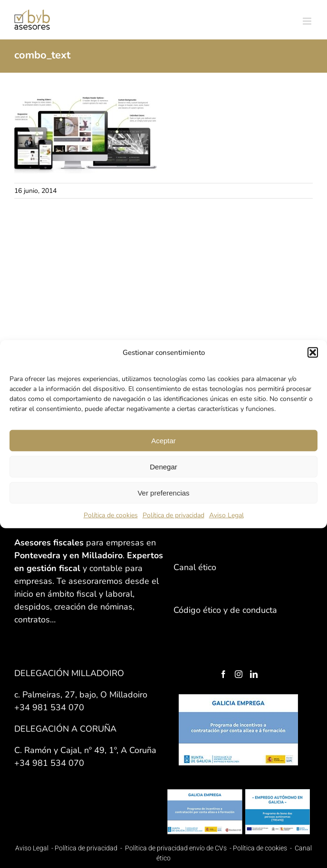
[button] (313, 353)
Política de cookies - (263, 848)
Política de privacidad (173, 515)
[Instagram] (239, 674)
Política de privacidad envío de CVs (176, 848)
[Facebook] (223, 674)
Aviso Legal (226, 515)
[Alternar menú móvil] (308, 21)
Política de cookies (111, 515)
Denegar (163, 466)
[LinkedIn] (254, 674)
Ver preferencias (163, 492)
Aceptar (163, 440)
